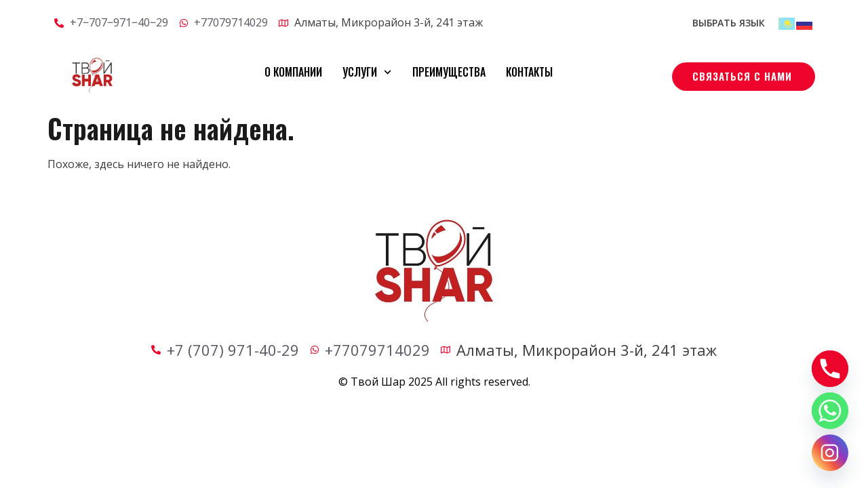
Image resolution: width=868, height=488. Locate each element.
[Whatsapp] (830, 411)
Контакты (529, 72)
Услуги (367, 72)
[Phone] (830, 369)
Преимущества (449, 72)
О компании (293, 72)
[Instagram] (830, 453)
